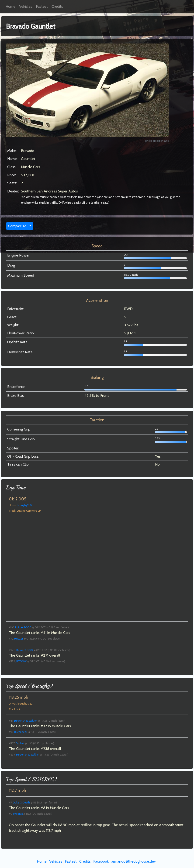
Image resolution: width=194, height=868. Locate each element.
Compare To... (18, 226)
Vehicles (26, 6)
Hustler (19, 639)
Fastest (42, 6)
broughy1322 (25, 505)
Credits (57, 6)
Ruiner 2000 (23, 627)
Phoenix (18, 814)
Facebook (101, 861)
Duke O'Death (21, 803)
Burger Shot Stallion (26, 721)
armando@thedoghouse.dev (133, 861)
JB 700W (21, 661)
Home (10, 6)
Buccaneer (21, 732)
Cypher (20, 743)
